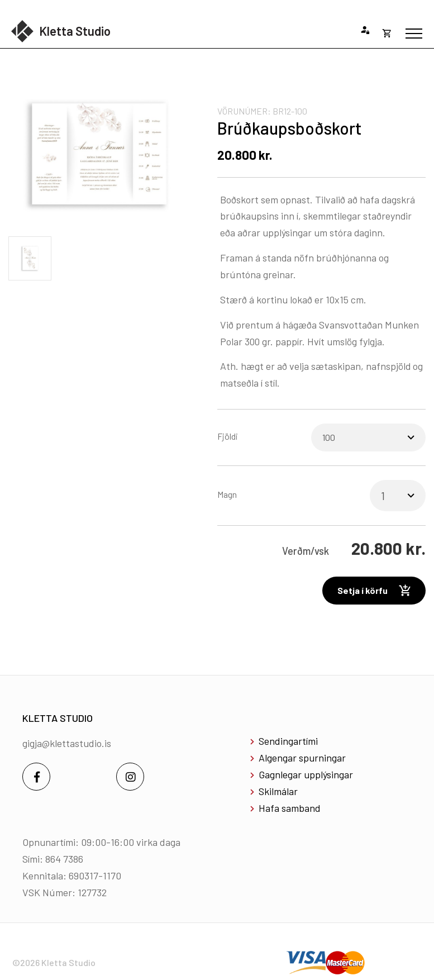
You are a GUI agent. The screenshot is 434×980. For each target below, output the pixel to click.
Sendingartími (288, 741)
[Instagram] (130, 777)
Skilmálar (278, 791)
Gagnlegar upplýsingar (306, 774)
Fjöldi (228, 436)
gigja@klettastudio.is (67, 743)
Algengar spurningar (302, 758)
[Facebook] (36, 777)
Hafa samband (290, 808)
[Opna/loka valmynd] (414, 34)
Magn (227, 494)
